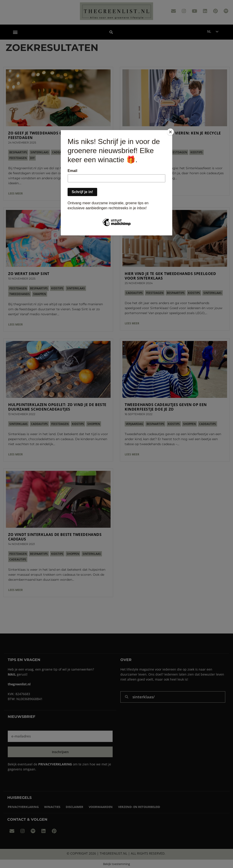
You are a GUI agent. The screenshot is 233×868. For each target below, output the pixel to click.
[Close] (171, 131)
